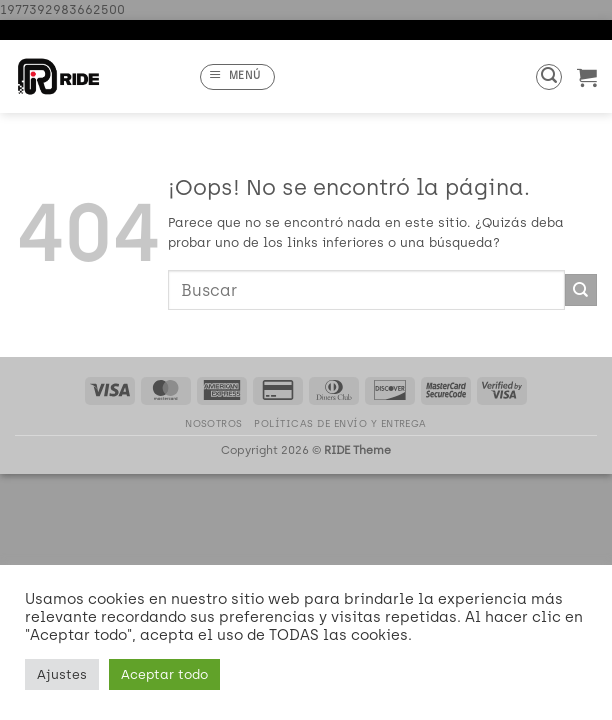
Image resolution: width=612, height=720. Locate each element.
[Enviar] (581, 290)
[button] (237, 77)
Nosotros (214, 423)
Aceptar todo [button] (164, 674)
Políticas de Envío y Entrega (340, 423)
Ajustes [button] (62, 674)
